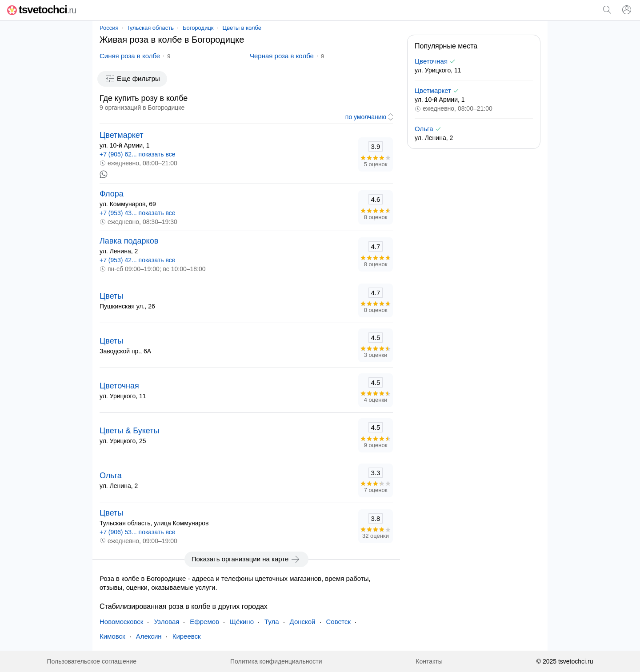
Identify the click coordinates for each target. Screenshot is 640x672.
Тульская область (150, 28)
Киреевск (187, 636)
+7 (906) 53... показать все (138, 532)
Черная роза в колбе (282, 56)
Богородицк (198, 28)
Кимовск (112, 636)
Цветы (111, 296)
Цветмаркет (121, 135)
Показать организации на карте (246, 559)
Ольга (111, 476)
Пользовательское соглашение (92, 661)
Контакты (429, 661)
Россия (109, 28)
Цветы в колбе (242, 28)
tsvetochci (42, 10)
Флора (112, 194)
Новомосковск (121, 622)
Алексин (149, 636)
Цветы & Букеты (129, 431)
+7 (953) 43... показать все (138, 213)
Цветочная (119, 386)
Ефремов (204, 622)
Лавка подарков (129, 241)
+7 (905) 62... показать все (138, 154)
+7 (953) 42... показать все (138, 260)
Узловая (166, 622)
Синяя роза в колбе (130, 56)
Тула (272, 622)
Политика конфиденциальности (276, 661)
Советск (339, 622)
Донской (303, 622)
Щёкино (242, 622)
